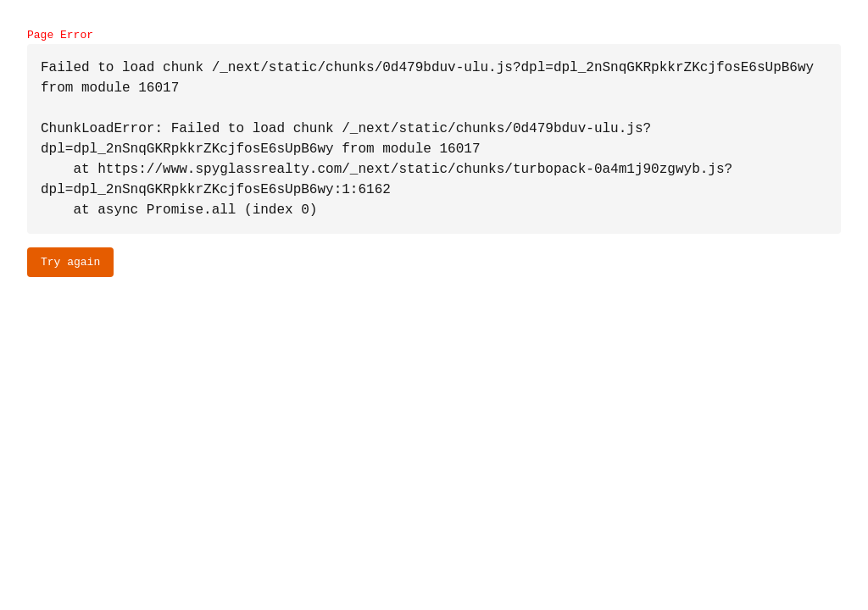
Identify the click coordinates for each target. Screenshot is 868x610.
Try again (70, 262)
